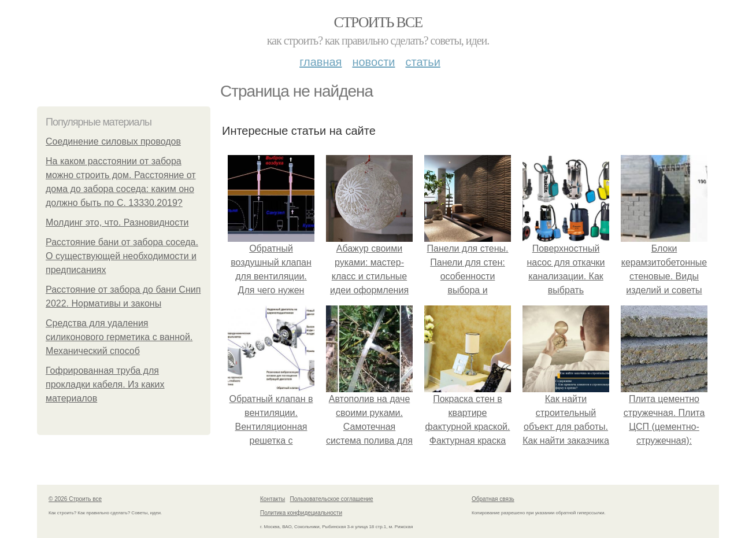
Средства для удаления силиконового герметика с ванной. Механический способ (119, 337)
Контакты (273, 499)
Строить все (378, 22)
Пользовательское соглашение (332, 499)
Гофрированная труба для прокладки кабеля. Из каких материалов (105, 384)
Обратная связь (493, 499)
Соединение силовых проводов (113, 141)
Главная (320, 62)
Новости (373, 62)
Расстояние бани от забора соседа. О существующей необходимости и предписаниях (122, 256)
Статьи (423, 62)
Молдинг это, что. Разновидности (117, 222)
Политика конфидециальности (301, 513)
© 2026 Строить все (75, 499)
